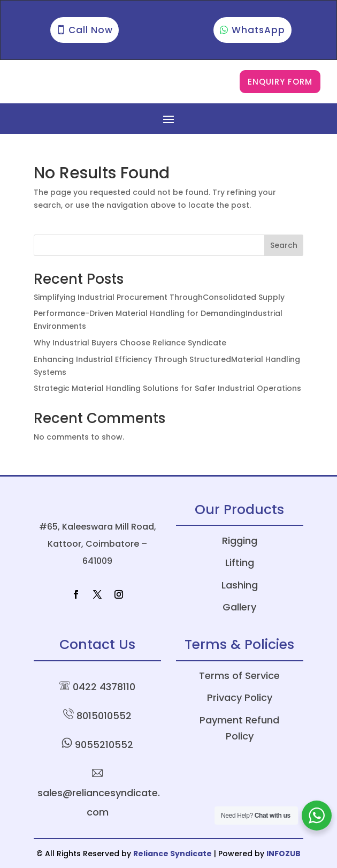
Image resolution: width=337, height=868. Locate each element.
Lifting (240, 563)
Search (284, 245)
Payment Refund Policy (239, 728)
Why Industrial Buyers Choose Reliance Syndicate (130, 343)
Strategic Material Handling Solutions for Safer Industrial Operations (167, 388)
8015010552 (104, 716)
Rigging (240, 541)
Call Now (91, 30)
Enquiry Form (280, 82)
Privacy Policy (240, 697)
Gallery (239, 607)
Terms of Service (239, 675)
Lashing (240, 585)
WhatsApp (258, 30)
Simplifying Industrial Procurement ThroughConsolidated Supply (159, 297)
